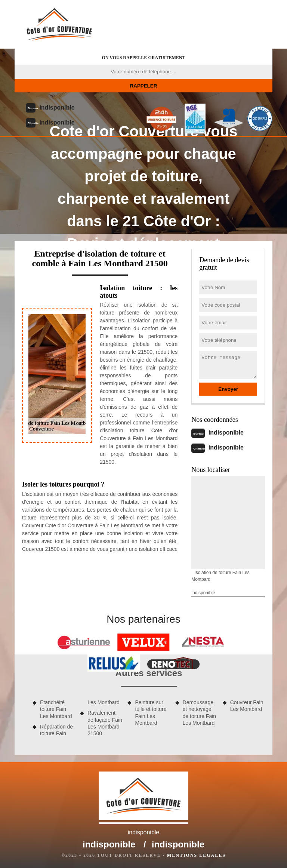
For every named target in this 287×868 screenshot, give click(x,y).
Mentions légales (196, 855)
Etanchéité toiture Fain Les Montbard (56, 709)
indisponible (57, 108)
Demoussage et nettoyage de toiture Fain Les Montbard (200, 713)
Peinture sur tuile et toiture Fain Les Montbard (151, 713)
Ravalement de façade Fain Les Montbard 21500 (105, 723)
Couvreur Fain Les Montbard (247, 706)
